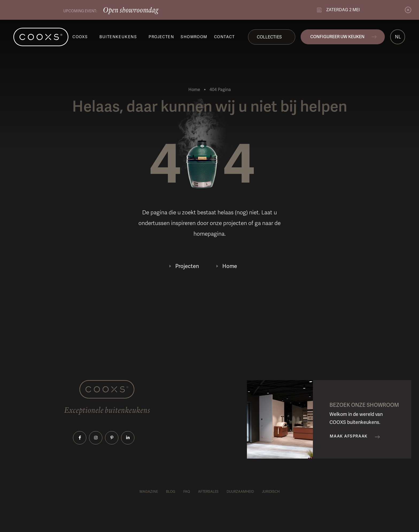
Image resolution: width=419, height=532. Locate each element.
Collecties (269, 37)
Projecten (161, 37)
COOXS (80, 37)
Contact (224, 37)
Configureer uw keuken (337, 37)
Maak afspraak (349, 436)
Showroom (194, 37)
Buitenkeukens (118, 37)
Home (194, 90)
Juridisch (271, 492)
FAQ (187, 492)
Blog (171, 492)
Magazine (149, 492)
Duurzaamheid (240, 492)
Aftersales (208, 492)
